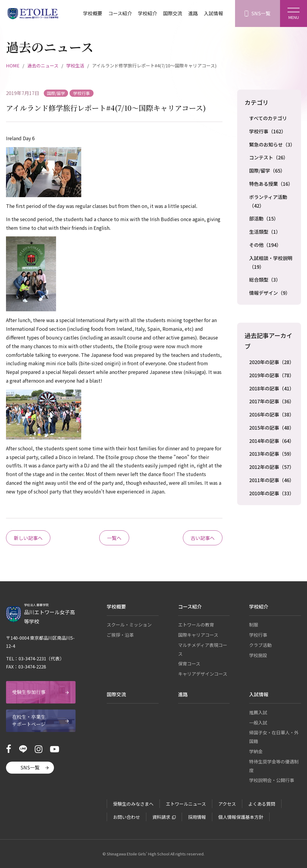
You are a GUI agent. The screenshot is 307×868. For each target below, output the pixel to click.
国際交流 (173, 13)
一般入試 (258, 723)
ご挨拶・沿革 (120, 635)
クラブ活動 (260, 645)
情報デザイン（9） (270, 293)
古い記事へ (203, 538)
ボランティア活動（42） (268, 201)
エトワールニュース (186, 804)
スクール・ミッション (129, 625)
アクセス (227, 804)
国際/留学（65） (267, 170)
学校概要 (93, 13)
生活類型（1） (265, 232)
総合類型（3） (265, 280)
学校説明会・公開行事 (272, 780)
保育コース (189, 664)
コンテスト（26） (269, 157)
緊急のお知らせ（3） (271, 144)
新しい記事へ (28, 538)
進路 (193, 13)
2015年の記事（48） (271, 428)
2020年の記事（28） (271, 362)
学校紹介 (148, 13)
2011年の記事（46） (271, 480)
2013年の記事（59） (271, 454)
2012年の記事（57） (271, 467)
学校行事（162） (268, 131)
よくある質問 (262, 804)
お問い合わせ (127, 817)
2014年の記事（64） (271, 441)
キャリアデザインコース (203, 674)
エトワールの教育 (196, 625)
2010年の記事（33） (271, 493)
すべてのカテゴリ (268, 118)
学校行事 (258, 635)
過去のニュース (43, 65)
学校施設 (258, 655)
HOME (13, 65)
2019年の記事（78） (271, 375)
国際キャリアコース (198, 635)
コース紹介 (120, 13)
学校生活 (75, 65)
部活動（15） (264, 218)
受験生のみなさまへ (133, 804)
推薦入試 (258, 712)
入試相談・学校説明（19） (271, 262)
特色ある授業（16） (271, 184)
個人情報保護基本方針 (241, 817)
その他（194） (265, 245)
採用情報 (197, 817)
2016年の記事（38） (271, 414)
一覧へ (114, 538)
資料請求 (161, 817)
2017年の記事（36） (271, 401)
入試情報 (213, 13)
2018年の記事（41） (271, 388)
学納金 (256, 751)
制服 (254, 625)
